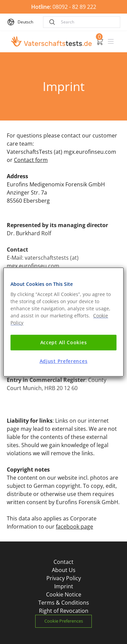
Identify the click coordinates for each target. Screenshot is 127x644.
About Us (64, 570)
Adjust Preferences (64, 361)
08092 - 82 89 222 (64, 7)
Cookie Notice (64, 594)
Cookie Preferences (64, 621)
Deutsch (25, 22)
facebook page (75, 527)
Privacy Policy (64, 578)
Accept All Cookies (64, 342)
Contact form (31, 160)
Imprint (64, 586)
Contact (63, 562)
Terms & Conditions (64, 603)
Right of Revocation (64, 611)
